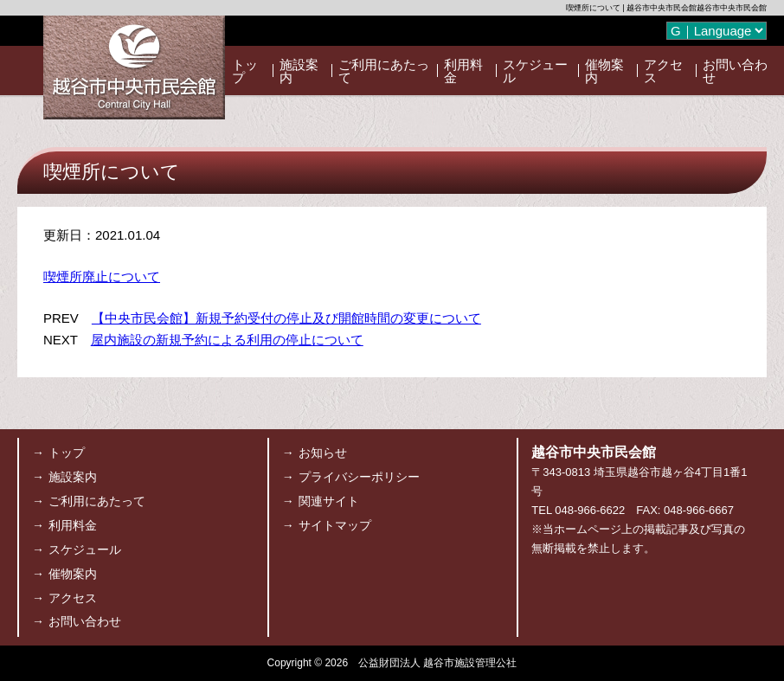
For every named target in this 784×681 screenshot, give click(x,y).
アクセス (663, 71)
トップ (245, 71)
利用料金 (463, 71)
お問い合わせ (735, 71)
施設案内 (299, 71)
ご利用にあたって (384, 71)
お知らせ (323, 453)
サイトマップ (335, 525)
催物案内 (604, 71)
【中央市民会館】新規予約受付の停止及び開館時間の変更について (286, 318)
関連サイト (329, 501)
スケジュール (535, 71)
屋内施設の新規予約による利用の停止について (227, 340)
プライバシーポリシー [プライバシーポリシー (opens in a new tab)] (359, 477)
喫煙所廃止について (102, 276)
